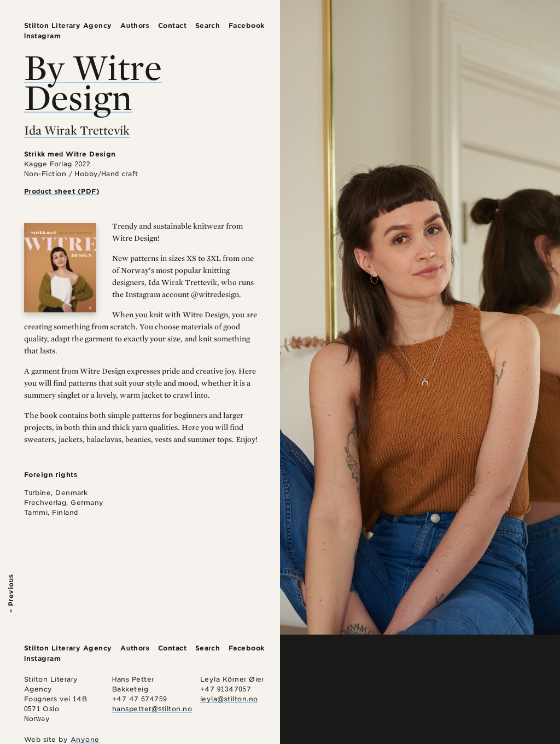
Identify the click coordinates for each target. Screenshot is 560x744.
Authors (135, 25)
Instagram (42, 36)
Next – (549, 601)
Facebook (247, 25)
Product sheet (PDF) (62, 191)
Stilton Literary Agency (68, 25)
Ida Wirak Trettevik (77, 130)
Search (208, 25)
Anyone (85, 739)
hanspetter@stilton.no (152, 709)
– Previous (11, 593)
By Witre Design (93, 82)
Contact (173, 25)
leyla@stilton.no (229, 699)
